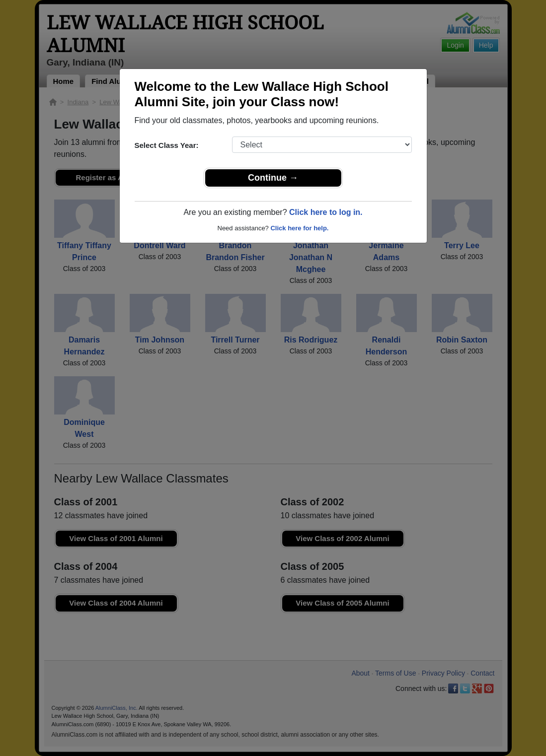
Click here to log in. (326, 212)
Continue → (273, 178)
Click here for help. (299, 228)
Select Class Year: (167, 145)
